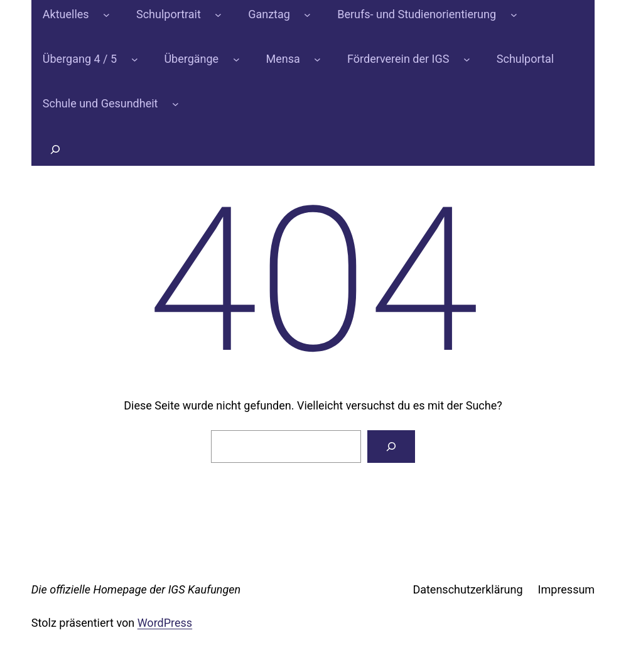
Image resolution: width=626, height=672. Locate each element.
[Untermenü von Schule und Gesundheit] (175, 104)
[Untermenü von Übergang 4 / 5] (135, 59)
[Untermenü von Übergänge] (236, 59)
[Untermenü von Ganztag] (307, 15)
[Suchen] (391, 447)
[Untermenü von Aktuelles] (106, 15)
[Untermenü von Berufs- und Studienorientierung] (514, 15)
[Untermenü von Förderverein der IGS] (467, 59)
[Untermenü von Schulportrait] (218, 15)
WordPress (165, 623)
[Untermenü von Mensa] (317, 59)
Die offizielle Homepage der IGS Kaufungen (136, 589)
